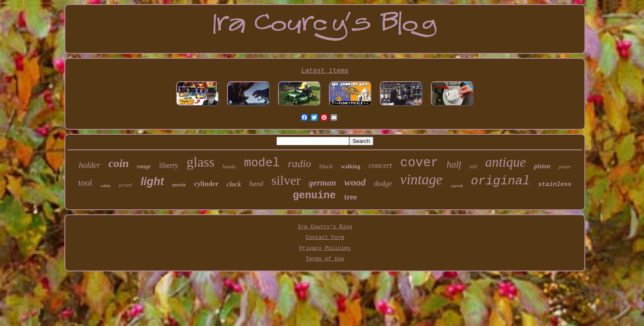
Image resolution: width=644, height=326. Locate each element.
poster (565, 167)
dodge (383, 184)
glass (200, 162)
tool (85, 183)
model (262, 163)
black (326, 166)
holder (90, 165)
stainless (555, 185)
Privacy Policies (325, 248)
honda (229, 166)
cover (419, 163)
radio (299, 164)
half (454, 164)
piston (542, 166)
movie (179, 185)
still (473, 167)
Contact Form (325, 238)
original (500, 181)
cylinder (207, 184)
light (152, 181)
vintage (421, 180)
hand (256, 184)
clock (234, 184)
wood (355, 182)
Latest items (325, 71)
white (106, 186)
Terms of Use (325, 259)
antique (505, 162)
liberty (169, 165)
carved (457, 186)
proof (125, 186)
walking (351, 166)
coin (119, 163)
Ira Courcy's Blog (325, 227)
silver (286, 180)
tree (351, 197)
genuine (314, 196)
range (144, 166)
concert (380, 165)
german (323, 183)
